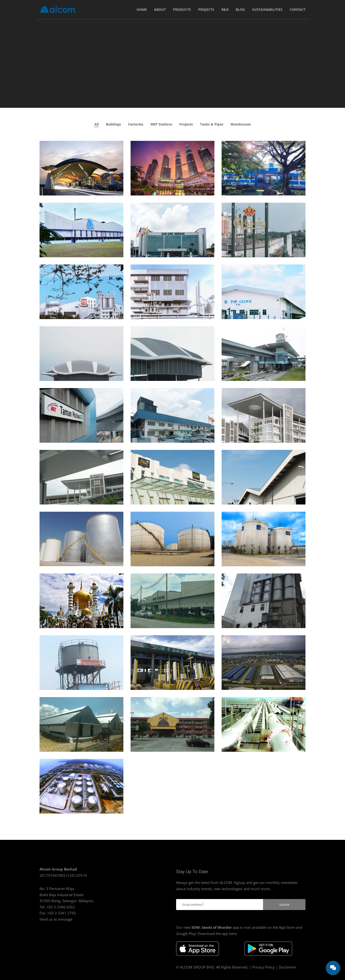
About (160, 9)
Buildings (113, 124)
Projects (206, 9)
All (97, 124)
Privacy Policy (263, 967)
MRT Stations (161, 124)
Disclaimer (287, 967)
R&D (225, 9)
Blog (240, 9)
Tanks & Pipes (212, 124)
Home (142, 9)
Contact (298, 9)
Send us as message (56, 919)
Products (182, 9)
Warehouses (241, 124)
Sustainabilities (267, 9)
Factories (136, 124)
